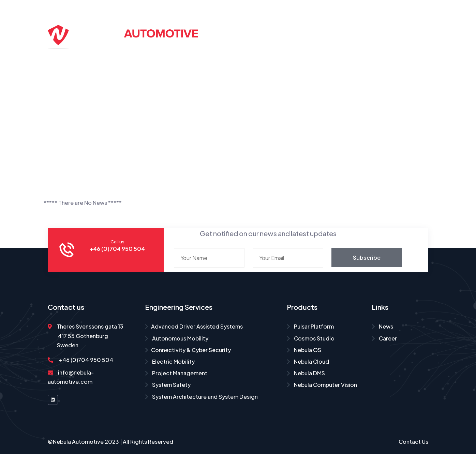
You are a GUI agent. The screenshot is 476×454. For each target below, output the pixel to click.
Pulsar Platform (310, 326)
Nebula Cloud (308, 361)
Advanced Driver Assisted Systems (194, 326)
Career (410, 23)
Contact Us (322, 50)
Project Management (176, 373)
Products (331, 23)
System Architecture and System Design (201, 397)
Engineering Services (275, 23)
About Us (372, 23)
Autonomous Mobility (177, 338)
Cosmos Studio (311, 338)
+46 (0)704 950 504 (80, 360)
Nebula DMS (306, 373)
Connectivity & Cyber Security (188, 350)
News (382, 326)
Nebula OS (304, 350)
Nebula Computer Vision (322, 385)
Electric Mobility (170, 361)
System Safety (168, 385)
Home (227, 23)
